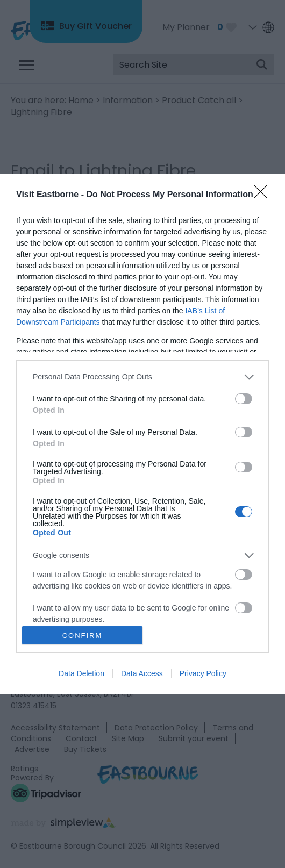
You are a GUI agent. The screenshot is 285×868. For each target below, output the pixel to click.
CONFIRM (83, 636)
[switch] (244, 399)
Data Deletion (81, 673)
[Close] (264, 195)
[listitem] (142, 377)
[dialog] (142, 434)
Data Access (142, 673)
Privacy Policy (203, 673)
